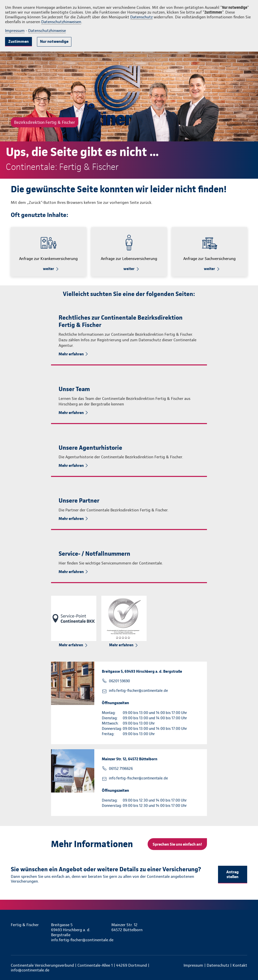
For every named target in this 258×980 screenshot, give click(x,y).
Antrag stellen (232, 874)
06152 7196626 (121, 769)
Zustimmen (18, 41)
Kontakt (240, 965)
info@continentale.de (30, 970)
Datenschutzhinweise (47, 31)
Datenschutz (141, 17)
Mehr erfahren (71, 354)
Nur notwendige (54, 41)
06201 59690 (119, 681)
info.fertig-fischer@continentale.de (138, 691)
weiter (49, 269)
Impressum (15, 31)
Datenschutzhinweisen (61, 22)
